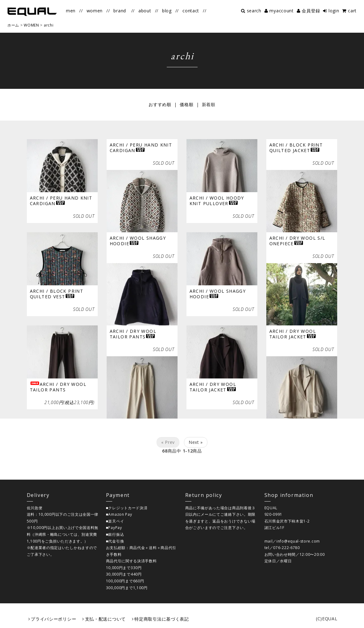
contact (191, 11)
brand (120, 11)
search (254, 11)
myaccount (281, 11)
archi (49, 25)
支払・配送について (105, 619)
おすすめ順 (160, 104)
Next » (196, 442)
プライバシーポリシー (53, 619)
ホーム (13, 25)
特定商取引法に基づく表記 (162, 619)
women (95, 11)
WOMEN (31, 25)
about (145, 11)
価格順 (186, 104)
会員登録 (311, 11)
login (334, 11)
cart (352, 11)
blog (167, 11)
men (71, 11)
